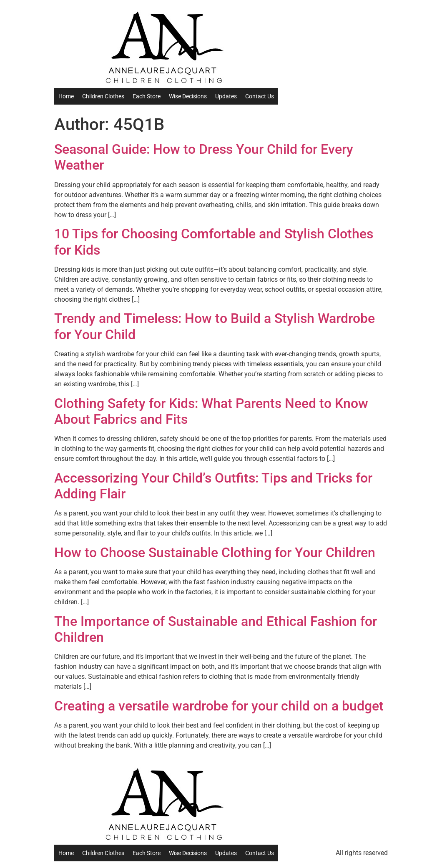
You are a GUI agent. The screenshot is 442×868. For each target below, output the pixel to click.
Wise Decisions (188, 96)
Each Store (147, 96)
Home (66, 96)
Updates (226, 96)
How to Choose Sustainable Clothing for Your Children (215, 553)
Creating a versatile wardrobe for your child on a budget (219, 706)
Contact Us (260, 96)
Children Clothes (103, 96)
